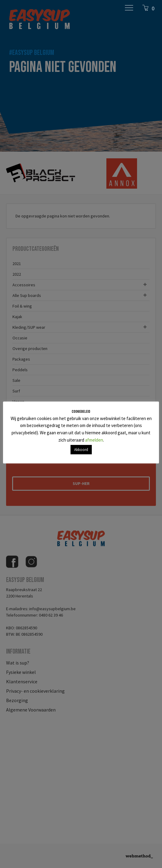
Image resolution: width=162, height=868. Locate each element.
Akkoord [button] (81, 450)
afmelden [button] (94, 440)
